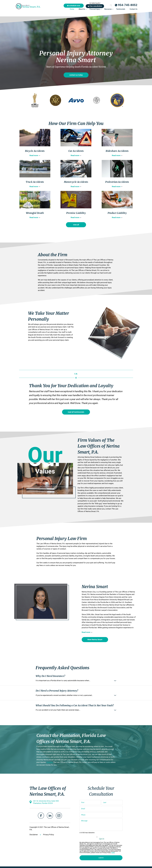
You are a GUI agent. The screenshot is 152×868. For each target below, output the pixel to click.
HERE (113, 853)
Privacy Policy (49, 835)
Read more (34, 155)
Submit (111, 5)
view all (76, 225)
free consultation (96, 6)
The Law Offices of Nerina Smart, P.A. (28, 6)
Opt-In (102, 839)
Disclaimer (34, 835)
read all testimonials (76, 412)
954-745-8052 (128, 5)
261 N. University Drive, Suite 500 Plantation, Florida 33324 (46, 802)
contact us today (76, 75)
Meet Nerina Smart (95, 640)
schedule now (75, 6)
